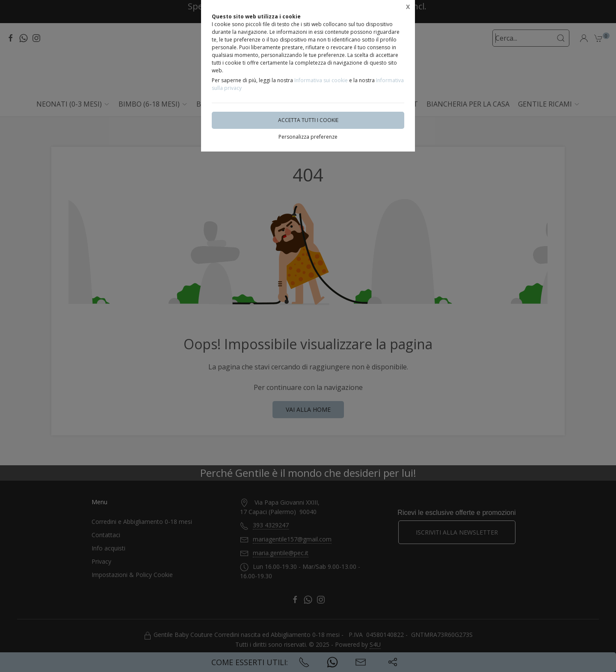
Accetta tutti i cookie (308, 120)
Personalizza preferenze (308, 137)
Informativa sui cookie (321, 80)
